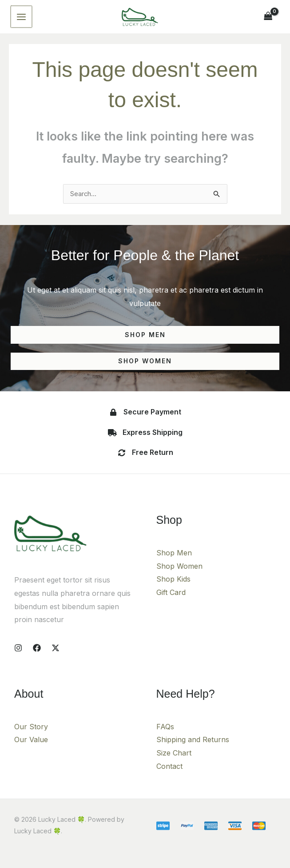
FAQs (165, 738)
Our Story (31, 738)
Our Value (31, 751)
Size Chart (174, 765)
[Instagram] (18, 659)
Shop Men (174, 565)
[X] (56, 659)
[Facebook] (37, 659)
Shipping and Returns (193, 751)
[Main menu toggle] (21, 21)
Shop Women (179, 578)
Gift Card (171, 604)
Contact (169, 778)
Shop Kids (173, 591)
